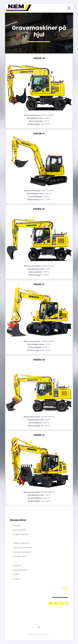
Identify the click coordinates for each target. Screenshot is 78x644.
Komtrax (17, 565)
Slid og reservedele (23, 548)
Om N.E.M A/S (19, 557)
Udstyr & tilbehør (21, 543)
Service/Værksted (22, 552)
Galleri (16, 574)
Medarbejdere (20, 570)
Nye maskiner (20, 530)
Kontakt (17, 579)
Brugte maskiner (21, 534)
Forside (17, 525)
